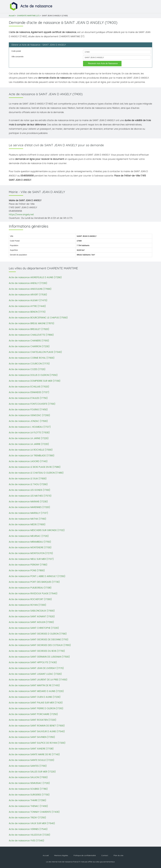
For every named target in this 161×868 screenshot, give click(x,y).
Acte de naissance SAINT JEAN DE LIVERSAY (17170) (36, 668)
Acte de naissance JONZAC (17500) (28, 421)
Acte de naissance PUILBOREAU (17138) (30, 588)
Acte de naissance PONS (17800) (27, 570)
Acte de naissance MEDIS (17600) (27, 524)
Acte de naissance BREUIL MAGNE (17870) (32, 323)
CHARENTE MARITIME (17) (28, 16)
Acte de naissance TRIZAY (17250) (27, 818)
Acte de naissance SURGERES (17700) (29, 795)
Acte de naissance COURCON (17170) (29, 364)
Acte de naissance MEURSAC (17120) (29, 536)
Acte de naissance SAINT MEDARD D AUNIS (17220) (36, 691)
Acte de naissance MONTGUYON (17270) (31, 553)
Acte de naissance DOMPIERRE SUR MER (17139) (35, 381)
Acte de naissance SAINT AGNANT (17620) (32, 616)
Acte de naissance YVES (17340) (26, 841)
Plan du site (118, 855)
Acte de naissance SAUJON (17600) (28, 777)
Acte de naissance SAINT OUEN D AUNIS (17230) (35, 697)
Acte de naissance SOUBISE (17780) (28, 789)
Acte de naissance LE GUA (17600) (28, 479)
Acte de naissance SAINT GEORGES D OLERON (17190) (38, 634)
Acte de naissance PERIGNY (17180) (28, 565)
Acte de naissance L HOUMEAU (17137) (30, 427)
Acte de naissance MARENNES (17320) (29, 507)
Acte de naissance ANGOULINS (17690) (30, 289)
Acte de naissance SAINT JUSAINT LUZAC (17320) (35, 674)
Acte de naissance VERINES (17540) (28, 829)
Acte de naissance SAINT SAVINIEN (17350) (32, 737)
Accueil (12, 16)
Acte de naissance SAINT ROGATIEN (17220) (33, 720)
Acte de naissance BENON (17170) (27, 312)
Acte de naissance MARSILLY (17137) (28, 513)
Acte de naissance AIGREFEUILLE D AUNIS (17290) (35, 277)
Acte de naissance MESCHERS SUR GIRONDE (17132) (37, 530)
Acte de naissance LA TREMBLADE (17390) (32, 456)
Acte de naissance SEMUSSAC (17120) (29, 783)
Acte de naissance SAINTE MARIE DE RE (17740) (34, 754)
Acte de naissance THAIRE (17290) (27, 800)
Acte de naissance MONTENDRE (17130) (30, 547)
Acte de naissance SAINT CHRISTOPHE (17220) (34, 628)
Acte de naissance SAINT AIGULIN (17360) (31, 622)
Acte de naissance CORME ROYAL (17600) (32, 358)
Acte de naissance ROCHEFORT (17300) (30, 599)
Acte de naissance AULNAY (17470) (28, 300)
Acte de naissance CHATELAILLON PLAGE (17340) (35, 352)
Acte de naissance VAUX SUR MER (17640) (32, 823)
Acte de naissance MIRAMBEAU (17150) (30, 542)
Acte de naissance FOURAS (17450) (28, 409)
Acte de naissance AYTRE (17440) (27, 306)
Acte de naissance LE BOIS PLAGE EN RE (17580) (35, 467)
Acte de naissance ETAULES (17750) (28, 398)
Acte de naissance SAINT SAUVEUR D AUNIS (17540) (37, 731)
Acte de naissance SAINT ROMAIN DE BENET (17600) (37, 726)
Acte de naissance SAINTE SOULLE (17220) (32, 760)
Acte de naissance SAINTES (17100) (28, 766)
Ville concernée (17, 57)
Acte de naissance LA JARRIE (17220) (29, 444)
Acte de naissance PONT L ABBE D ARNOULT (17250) (37, 576)
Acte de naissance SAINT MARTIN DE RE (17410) (34, 685)
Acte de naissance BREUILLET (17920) (29, 329)
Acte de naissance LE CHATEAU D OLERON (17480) (36, 473)
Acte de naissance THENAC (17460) (28, 806)
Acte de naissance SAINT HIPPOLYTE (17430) (33, 662)
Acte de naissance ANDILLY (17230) (28, 283)
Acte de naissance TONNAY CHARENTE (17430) (34, 812)
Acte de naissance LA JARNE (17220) (29, 438)
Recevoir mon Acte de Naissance (103, 63)
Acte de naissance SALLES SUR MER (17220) (32, 772)
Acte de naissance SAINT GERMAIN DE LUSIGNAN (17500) (39, 657)
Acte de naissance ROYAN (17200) (27, 605)
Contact (105, 855)
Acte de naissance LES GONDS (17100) (29, 490)
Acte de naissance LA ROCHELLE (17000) (31, 450)
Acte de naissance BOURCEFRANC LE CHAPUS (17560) (38, 318)
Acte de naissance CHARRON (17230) (29, 346)
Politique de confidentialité (85, 855)
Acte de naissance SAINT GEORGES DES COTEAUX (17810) (40, 645)
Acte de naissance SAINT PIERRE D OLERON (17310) (36, 708)
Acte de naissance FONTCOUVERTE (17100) (32, 404)
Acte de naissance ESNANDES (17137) (29, 392)
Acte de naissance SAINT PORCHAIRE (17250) (33, 714)
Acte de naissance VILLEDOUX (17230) (29, 835)
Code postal (16, 51)
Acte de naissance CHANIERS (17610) (29, 341)
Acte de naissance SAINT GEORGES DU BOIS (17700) (37, 651)
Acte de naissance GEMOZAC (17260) (29, 415)
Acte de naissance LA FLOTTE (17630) (29, 432)
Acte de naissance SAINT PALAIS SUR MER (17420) (36, 703)
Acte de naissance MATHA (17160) (27, 519)
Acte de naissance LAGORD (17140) (28, 461)
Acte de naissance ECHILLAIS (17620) (29, 387)
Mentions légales (61, 855)
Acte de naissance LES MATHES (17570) (30, 496)
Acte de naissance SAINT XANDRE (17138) (31, 749)
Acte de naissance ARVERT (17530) (28, 295)
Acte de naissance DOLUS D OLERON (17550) (33, 375)
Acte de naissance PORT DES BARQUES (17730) (34, 582)
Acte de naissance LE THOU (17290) (28, 484)
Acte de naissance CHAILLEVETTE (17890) (31, 335)
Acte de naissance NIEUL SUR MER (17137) (31, 559)
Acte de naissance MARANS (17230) (28, 502)
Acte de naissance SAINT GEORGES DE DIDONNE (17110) (39, 639)
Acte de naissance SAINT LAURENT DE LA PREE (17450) (38, 680)
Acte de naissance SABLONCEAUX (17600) (32, 611)
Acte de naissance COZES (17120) (27, 369)
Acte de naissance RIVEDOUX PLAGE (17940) (33, 593)
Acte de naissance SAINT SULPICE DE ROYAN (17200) (37, 743)
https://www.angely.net (21, 215)
